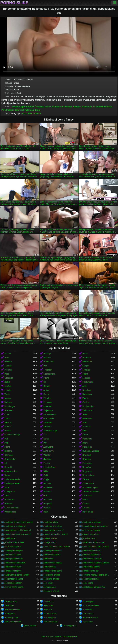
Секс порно (88, 614)
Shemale (8, 410)
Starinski (47, 492)
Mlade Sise (87, 107)
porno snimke (50, 567)
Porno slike (14, 3)
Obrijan (86, 366)
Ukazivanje (87, 394)
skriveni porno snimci (14, 587)
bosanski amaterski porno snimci (19, 530)
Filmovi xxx (48, 601)
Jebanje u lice (11, 471)
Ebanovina (87, 463)
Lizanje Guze (49, 467)
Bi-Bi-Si (8, 427)
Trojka (85, 374)
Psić (3, 110)
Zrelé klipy (9, 605)
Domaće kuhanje (12, 435)
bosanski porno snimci (53, 530)
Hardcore (56, 107)
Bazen (85, 500)
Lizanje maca (49, 374)
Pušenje (10, 110)
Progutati (47, 504)
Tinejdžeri (48, 370)
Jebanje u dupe (50, 431)
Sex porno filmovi (12, 610)
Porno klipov (88, 601)
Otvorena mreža (12, 508)
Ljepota (8, 390)
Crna (7, 414)
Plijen (7, 374)
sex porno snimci (51, 579)
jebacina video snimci (14, 542)
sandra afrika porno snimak (17, 575)
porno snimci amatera (92, 559)
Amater (15, 107)
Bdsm (85, 443)
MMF (7, 443)
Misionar (77, 107)
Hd (63, 107)
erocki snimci (10, 538)
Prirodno (47, 398)
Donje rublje (88, 406)
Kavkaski (47, 423)
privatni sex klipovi (13, 571)
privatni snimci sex (91, 571)
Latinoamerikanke (12, 479)
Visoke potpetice (12, 483)
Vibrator (47, 455)
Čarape (47, 386)
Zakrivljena (48, 447)
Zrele (7, 496)
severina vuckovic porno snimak (97, 575)
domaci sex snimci (91, 534)
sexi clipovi (48, 583)
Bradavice (48, 487)
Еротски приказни (91, 605)
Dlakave (8, 402)
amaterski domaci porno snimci (18, 522)
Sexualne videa (50, 622)
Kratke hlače (88, 483)
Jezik (7, 487)
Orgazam (87, 459)
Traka (38, 110)
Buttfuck (30, 107)
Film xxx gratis (50, 618)
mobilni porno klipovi (14, 551)
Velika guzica (10, 512)
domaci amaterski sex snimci (17, 534)
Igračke (8, 386)
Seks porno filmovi (13, 622)
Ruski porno (10, 614)
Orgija (46, 479)
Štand (85, 435)
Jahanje (69, 107)
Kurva (46, 394)
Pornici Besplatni (90, 618)
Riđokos (8, 423)
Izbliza (46, 439)
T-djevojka (48, 410)
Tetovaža (86, 427)
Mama (46, 378)
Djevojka (47, 427)
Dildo (85, 431)
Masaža (47, 508)
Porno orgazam (11, 618)
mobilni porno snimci (53, 551)
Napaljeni (87, 390)
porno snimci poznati (53, 563)
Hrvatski (8, 467)
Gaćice (48, 107)
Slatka (7, 382)
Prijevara (8, 504)
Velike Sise (87, 362)
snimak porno (50, 587)
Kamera (86, 508)
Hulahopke (9, 500)
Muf (6, 439)
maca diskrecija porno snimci (95, 546)
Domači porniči (70, 626)
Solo (84, 423)
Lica (45, 435)
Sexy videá (48, 605)
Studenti (47, 459)
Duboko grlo (10, 406)
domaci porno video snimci (55, 534)
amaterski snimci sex (53, 526)
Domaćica (87, 467)
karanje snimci (50, 542)
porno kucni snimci (52, 555)
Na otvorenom (100, 107)
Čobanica (40, 107)
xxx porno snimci (51, 591)
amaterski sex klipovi (92, 522)
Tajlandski (29, 110)
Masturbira (87, 439)
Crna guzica (10, 492)
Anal (84, 386)
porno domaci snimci (92, 551)
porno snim (48, 559)
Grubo (46, 496)
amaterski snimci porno (15, 526)
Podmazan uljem (90, 487)
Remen (8, 475)
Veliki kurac (88, 410)
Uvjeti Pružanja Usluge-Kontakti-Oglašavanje (59, 636)
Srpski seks (88, 622)
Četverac (8, 455)
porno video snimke (31, 113)
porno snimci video (13, 567)
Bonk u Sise (88, 512)
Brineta (8, 354)
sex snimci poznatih (13, 583)
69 (6, 463)
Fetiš (46, 475)
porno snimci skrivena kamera (96, 563)
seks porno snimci (52, 575)
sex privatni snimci (91, 579)
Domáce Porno (50, 614)
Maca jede (87, 447)
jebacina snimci (89, 538)
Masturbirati (88, 382)
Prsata (85, 354)
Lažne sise (87, 496)
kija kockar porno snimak (94, 542)
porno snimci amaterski (15, 563)
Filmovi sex (87, 610)
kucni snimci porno (13, 546)
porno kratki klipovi (13, 555)
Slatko (85, 414)
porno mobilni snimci (92, 555)
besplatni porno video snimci (95, 526)
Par (45, 443)
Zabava (86, 479)
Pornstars (48, 402)
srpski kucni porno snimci (94, 587)
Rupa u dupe (88, 475)
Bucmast (47, 483)
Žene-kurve (49, 451)
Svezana (8, 451)
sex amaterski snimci (14, 579)
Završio (86, 398)
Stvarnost (19, 110)
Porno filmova (30, 626)
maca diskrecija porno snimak (57, 546)
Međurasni (87, 419)
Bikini (46, 471)
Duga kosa (87, 471)
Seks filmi (48, 610)
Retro (46, 512)
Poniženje (48, 500)
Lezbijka (86, 378)
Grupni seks (49, 419)
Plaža (110, 107)
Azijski (22, 107)
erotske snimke (50, 538)
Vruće (7, 394)
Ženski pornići (11, 601)
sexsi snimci (88, 583)
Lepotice (86, 370)
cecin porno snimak (91, 530)
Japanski (47, 406)
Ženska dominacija (91, 492)
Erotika (47, 463)
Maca (7, 358)
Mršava (8, 431)
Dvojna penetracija (91, 451)
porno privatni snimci (14, 559)
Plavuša (8, 362)
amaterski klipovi (51, 522)
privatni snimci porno (53, 571)
